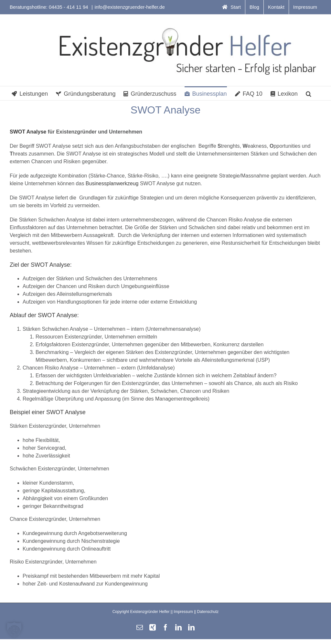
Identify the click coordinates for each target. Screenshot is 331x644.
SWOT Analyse (28, 132)
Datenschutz (208, 612)
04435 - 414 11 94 (69, 7)
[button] (309, 93)
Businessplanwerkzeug (112, 183)
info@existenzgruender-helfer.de (130, 7)
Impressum (183, 612)
